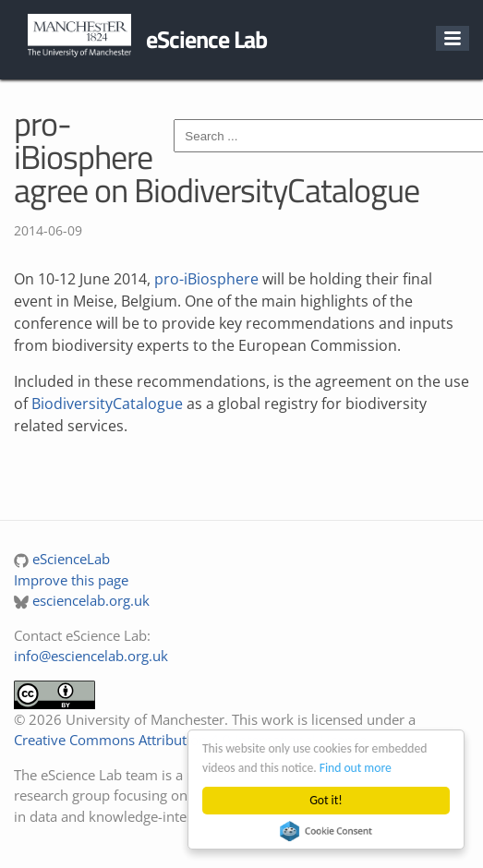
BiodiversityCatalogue (107, 404)
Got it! (326, 800)
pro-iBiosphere (206, 279)
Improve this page (71, 580)
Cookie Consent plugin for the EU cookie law (326, 831)
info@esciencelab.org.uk (91, 656)
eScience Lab (206, 39)
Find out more (356, 768)
